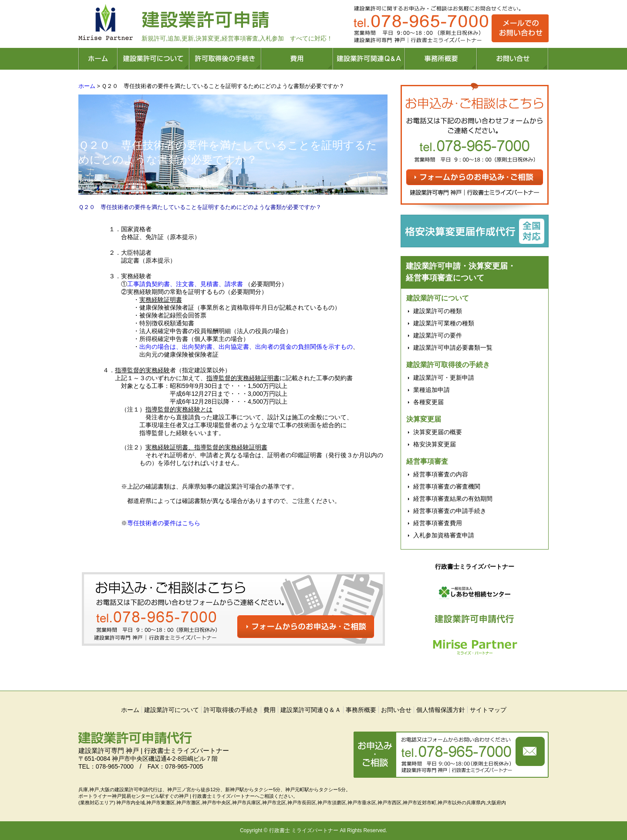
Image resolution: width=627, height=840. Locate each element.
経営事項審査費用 (438, 523)
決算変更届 (424, 419)
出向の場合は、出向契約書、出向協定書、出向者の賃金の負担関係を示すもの (246, 347)
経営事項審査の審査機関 (447, 486)
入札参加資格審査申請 (444, 535)
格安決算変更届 (435, 444)
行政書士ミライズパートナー (475, 567)
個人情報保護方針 (441, 710)
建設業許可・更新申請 (444, 378)
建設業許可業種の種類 (444, 323)
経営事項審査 (427, 461)
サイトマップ (488, 710)
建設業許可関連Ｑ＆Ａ (311, 710)
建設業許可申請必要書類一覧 (453, 347)
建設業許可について (438, 298)
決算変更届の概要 (438, 432)
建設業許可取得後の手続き (448, 365)
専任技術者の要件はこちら (164, 523)
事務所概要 (361, 710)
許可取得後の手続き (231, 710)
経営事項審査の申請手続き (450, 511)
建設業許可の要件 (438, 335)
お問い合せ (396, 710)
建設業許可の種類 (438, 311)
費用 (270, 710)
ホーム (87, 86)
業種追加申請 (431, 390)
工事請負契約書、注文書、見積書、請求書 (185, 284)
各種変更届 (428, 402)
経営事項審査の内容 (441, 474)
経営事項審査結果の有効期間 (453, 499)
